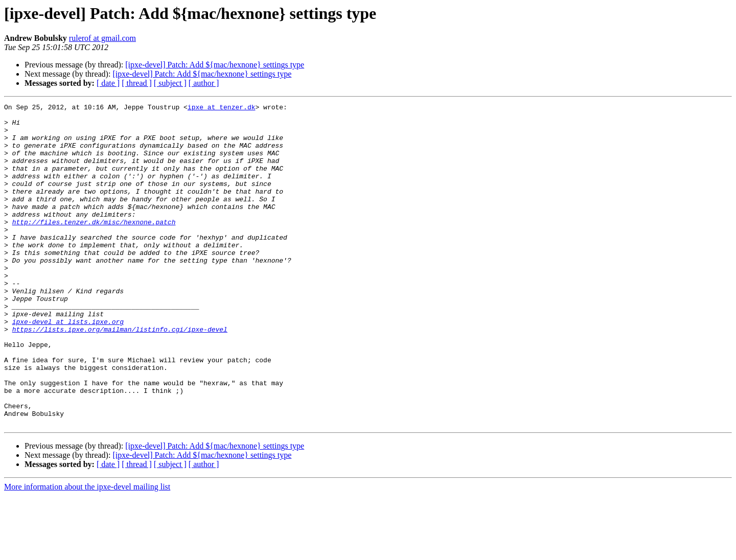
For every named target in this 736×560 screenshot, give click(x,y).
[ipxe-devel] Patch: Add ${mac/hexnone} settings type (215, 65)
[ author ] (204, 83)
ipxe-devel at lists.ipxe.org (68, 366)
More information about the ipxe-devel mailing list (87, 551)
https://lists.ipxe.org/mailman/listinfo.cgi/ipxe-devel (120, 375)
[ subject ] (170, 83)
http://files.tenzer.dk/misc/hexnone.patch (94, 246)
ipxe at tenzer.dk (222, 108)
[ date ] (108, 83)
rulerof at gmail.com (102, 38)
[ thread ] (137, 83)
